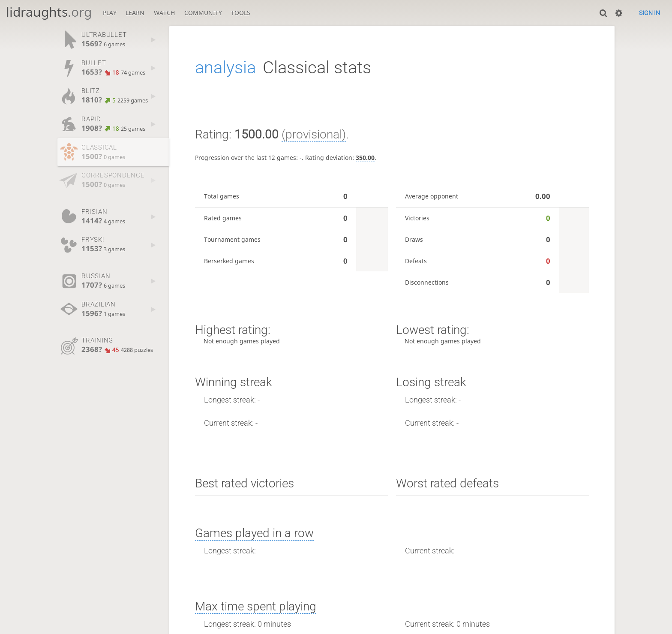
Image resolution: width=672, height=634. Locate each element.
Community (203, 13)
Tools (241, 13)
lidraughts (49, 12)
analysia (225, 68)
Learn (135, 13)
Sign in (649, 13)
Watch (164, 13)
